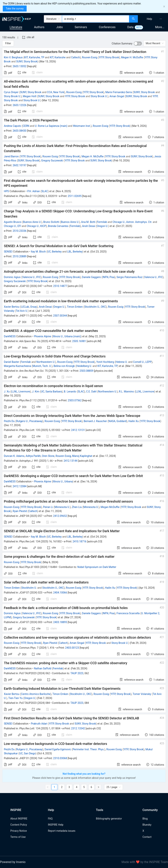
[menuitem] (149, 19)
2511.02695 (75, 196)
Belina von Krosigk (64, 366)
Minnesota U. (62, 507)
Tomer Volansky (142, 694)
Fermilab (102, 222)
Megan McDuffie (110, 507)
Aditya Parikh (33, 456)
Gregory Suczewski (52, 160)
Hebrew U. (122, 362)
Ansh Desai (89, 226)
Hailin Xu (133, 421)
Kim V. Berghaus (13, 57)
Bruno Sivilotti (51, 222)
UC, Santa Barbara (51, 392)
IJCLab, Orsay (29, 307)
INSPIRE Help (56, 825)
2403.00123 (72, 648)
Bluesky (147, 825)
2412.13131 (78, 430)
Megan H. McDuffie (132, 57)
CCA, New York (56, 92)
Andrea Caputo (12, 126)
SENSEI (8, 252)
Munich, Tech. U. (42, 366)
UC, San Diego (27, 753)
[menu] (153, 19)
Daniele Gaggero (91, 277)
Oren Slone (48, 456)
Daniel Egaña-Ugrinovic (58, 749)
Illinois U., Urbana (63, 481)
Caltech (75, 57)
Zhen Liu (77, 507)
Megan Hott (30, 96)
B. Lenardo (70, 392)
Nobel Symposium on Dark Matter (97, 567)
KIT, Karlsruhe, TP (34, 57)
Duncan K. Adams (14, 456)
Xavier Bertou (12, 307)
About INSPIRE (19, 819)
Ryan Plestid (20, 511)
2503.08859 (86, 371)
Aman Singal (117, 96)
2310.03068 (60, 758)
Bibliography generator (109, 819)
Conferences (107, 27)
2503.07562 (75, 400)
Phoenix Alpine (43, 336)
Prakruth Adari (39, 724)
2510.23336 (20, 231)
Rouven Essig (90, 57)
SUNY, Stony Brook (27, 61)
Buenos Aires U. (32, 222)
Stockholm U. (29, 588)
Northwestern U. (46, 362)
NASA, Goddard (117, 421)
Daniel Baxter (11, 362)
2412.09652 (60, 516)
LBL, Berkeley (75, 252)
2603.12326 (20, 105)
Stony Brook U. (12, 96)
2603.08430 (20, 131)
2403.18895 (60, 622)
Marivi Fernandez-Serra (119, 92)
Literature (16, 27)
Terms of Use (18, 837)
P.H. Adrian (34, 191)
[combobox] (96, 19)
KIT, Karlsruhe (58, 57)
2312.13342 (78, 728)
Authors (39, 27)
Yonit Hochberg (105, 362)
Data (130, 27)
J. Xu (7, 392)
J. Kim (36, 392)
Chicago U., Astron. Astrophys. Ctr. (132, 222)
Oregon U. (103, 226)
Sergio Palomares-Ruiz (130, 277)
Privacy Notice (19, 831)
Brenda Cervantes (58, 226)
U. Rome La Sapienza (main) (51, 126)
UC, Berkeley (54, 252)
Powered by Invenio (13, 862)
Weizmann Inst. (82, 126)
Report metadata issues (62, 831)
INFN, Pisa (109, 277)
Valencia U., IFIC (31, 277)
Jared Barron (11, 156)
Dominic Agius (12, 277)
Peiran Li (48, 507)
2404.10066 (60, 593)
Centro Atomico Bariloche (36, 694)
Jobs (59, 27)
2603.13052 (20, 66)
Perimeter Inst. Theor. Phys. (89, 749)
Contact (147, 837)
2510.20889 (20, 256)
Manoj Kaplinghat (82, 456)
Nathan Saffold (43, 668)
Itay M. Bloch (38, 252)
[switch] (138, 44)
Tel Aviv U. (22, 311)
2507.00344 (60, 316)
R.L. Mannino (126, 392)
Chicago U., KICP (36, 226)
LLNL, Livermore (21, 392)
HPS (6, 191)
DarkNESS (10, 336)
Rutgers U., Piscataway (29, 421)
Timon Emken (75, 307)
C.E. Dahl (91, 392)
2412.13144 (71, 461)
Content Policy (19, 825)
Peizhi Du (9, 421)
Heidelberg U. (84, 366)
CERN (26, 126)
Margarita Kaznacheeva (17, 366)
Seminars (81, 27)
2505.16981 (79, 341)
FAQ (50, 819)
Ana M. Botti (88, 222)
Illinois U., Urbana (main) (67, 336)
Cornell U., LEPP (142, 362)
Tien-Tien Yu (15, 698)
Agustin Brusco (13, 222)
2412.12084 (20, 486)
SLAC (45, 191)
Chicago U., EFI (12, 226)
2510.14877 (60, 286)
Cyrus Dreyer (11, 92)
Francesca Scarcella (128, 613)
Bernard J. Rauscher (95, 421)
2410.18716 (79, 541)
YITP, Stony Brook (109, 57)
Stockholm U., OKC (95, 307)
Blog (145, 819)
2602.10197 (20, 165)
